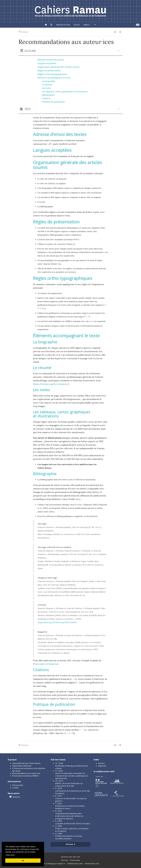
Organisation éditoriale (22, 766)
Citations (46, 98)
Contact (15, 788)
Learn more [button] (10, 855)
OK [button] (23, 861)
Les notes (46, 88)
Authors (101, 763)
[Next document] (120, 32)
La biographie (48, 81)
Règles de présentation (49, 71)
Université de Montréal (46, 664)
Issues (77, 25)
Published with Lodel (75, 864)
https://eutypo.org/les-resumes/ (51, 384)
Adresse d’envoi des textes (51, 60)
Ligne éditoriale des (26, 763)
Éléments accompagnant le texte (54, 78)
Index (87, 25)
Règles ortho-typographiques (52, 74)
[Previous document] (115, 32)
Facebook (16, 797)
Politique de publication (53, 102)
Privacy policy (18, 785)
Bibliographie (48, 95)
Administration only (92, 864)
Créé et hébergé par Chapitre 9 (53, 864)
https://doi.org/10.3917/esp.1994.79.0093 (57, 622)
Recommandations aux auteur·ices (26, 773)
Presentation (63, 25)
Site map (64, 860)
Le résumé (47, 85)
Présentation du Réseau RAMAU (25, 776)
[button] (51, 25)
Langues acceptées (47, 63)
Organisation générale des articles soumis (58, 67)
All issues (70, 844)
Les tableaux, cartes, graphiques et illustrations (65, 92)
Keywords (102, 766)
